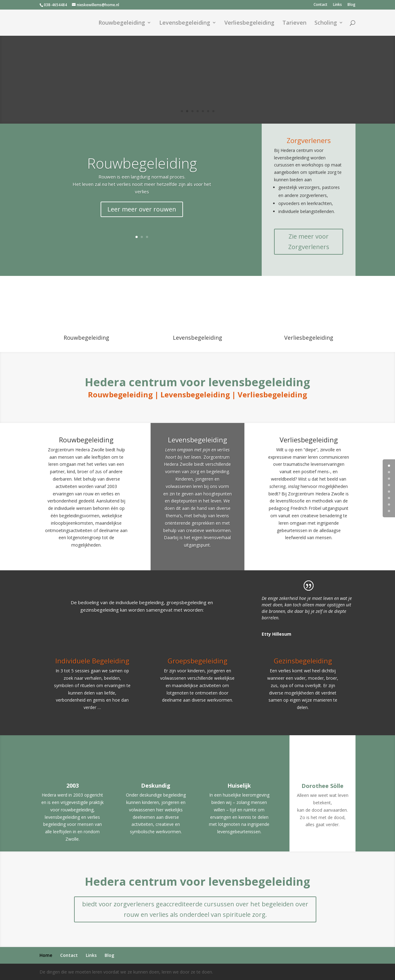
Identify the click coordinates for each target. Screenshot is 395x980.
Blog (351, 5)
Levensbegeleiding (185, 23)
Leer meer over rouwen (142, 209)
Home (46, 955)
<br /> (309, 301)
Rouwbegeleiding (122, 23)
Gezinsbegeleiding (303, 661)
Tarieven (294, 23)
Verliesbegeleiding (249, 23)
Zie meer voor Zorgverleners (309, 242)
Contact (320, 5)
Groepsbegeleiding (197, 661)
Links (337, 5)
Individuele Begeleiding (92, 661)
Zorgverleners (309, 140)
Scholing (326, 23)
